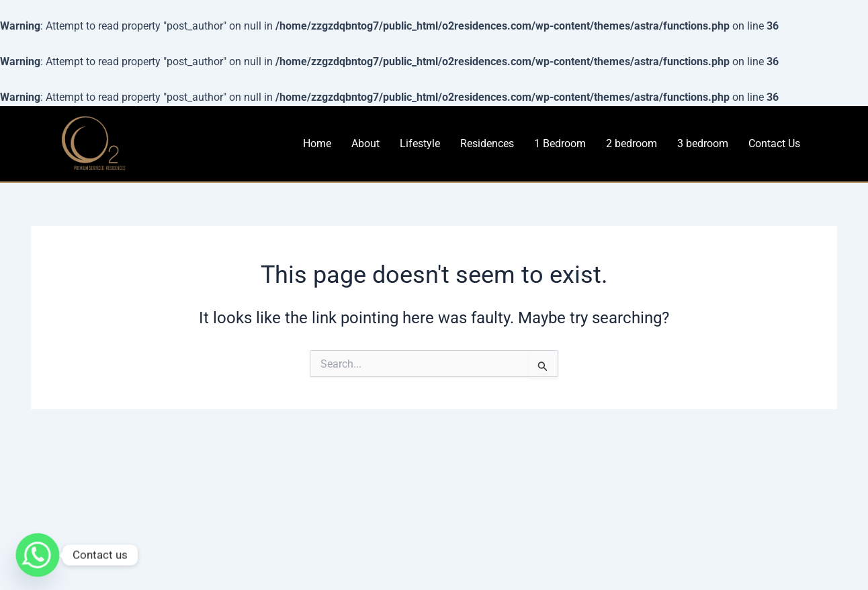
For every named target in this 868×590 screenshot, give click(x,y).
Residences (487, 143)
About (365, 143)
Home (317, 143)
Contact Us (774, 143)
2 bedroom (632, 143)
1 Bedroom (560, 143)
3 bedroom (703, 143)
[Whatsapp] (38, 555)
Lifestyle (420, 143)
